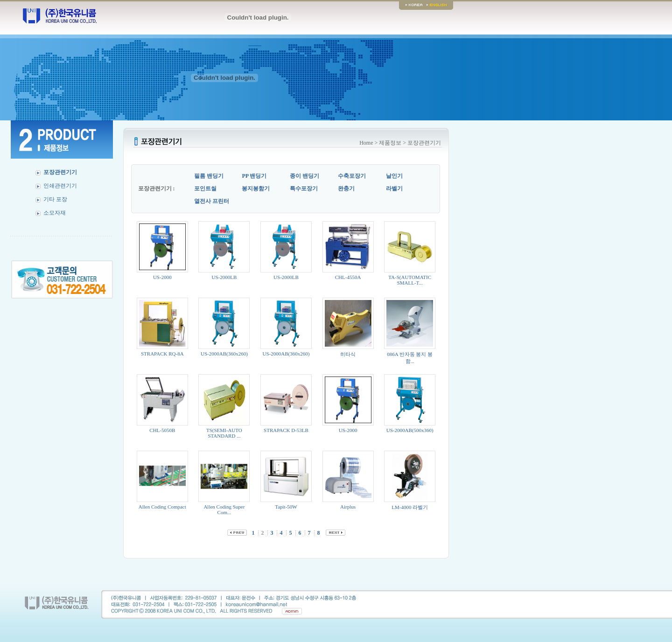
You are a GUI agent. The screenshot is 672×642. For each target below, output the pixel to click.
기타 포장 (55, 199)
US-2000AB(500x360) (410, 430)
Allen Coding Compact (162, 507)
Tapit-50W (286, 507)
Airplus (348, 507)
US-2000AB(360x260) (224, 354)
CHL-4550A (348, 277)
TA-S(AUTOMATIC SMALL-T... (410, 280)
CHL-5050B (162, 430)
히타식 (348, 354)
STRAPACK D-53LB (286, 430)
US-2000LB (224, 277)
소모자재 (55, 213)
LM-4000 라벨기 (410, 507)
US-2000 (162, 277)
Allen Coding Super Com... (224, 509)
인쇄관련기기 (60, 186)
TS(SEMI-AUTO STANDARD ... (224, 433)
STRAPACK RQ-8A (162, 354)
